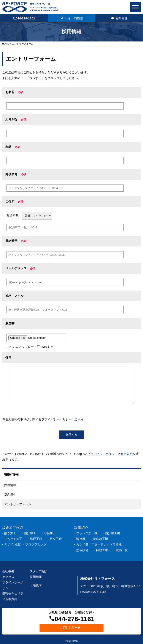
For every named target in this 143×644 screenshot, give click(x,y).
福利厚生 (10, 495)
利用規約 (127, 454)
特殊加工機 (100, 539)
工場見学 (36, 585)
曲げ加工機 (113, 533)
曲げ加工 (30, 533)
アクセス (8, 577)
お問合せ (75, 628)
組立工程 (56, 539)
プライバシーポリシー (102, 454)
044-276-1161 (25, 18)
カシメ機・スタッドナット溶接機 (99, 544)
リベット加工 (13, 539)
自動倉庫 (102, 550)
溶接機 (81, 539)
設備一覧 (122, 550)
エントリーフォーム (18, 504)
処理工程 (36, 539)
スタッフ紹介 (39, 571)
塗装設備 (82, 550)
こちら (79, 419)
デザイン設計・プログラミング (25, 544)
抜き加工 (10, 533)
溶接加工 (50, 533)
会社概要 (8, 571)
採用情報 (10, 485)
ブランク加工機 (87, 533)
